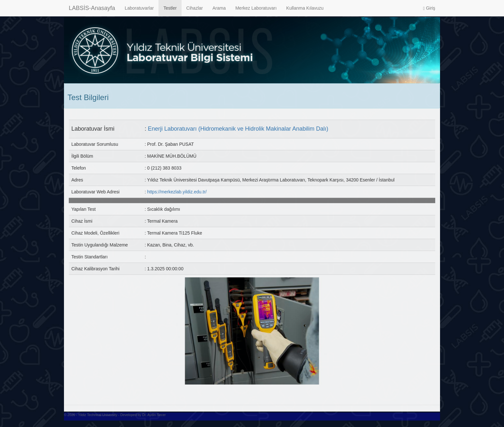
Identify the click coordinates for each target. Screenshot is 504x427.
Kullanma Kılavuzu (305, 8)
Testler (170, 8)
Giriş (429, 8)
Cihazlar (195, 8)
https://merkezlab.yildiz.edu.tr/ (177, 192)
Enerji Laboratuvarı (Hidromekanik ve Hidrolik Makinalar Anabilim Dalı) (238, 129)
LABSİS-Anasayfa (92, 8)
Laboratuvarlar (139, 8)
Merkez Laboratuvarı (256, 8)
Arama (219, 8)
